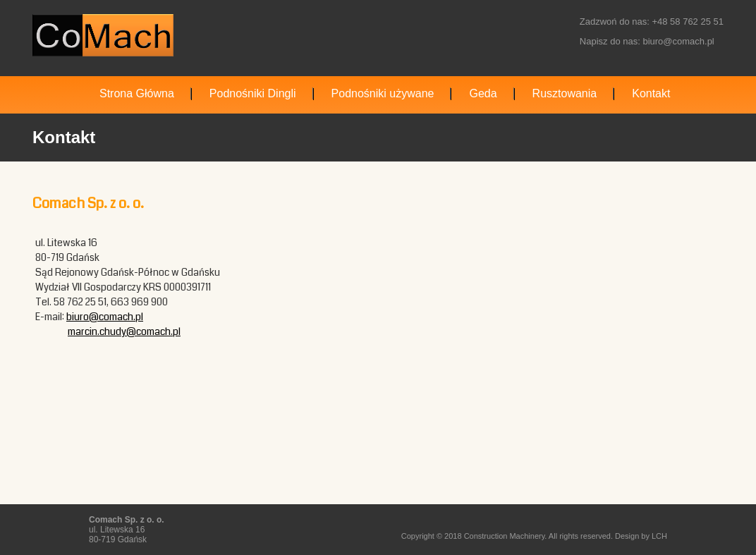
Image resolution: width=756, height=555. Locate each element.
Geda (483, 93)
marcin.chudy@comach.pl (124, 331)
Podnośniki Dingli (253, 93)
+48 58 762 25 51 (688, 22)
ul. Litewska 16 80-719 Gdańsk (127, 530)
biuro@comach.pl (678, 41)
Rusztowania (565, 93)
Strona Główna (137, 93)
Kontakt (651, 93)
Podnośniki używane (383, 93)
